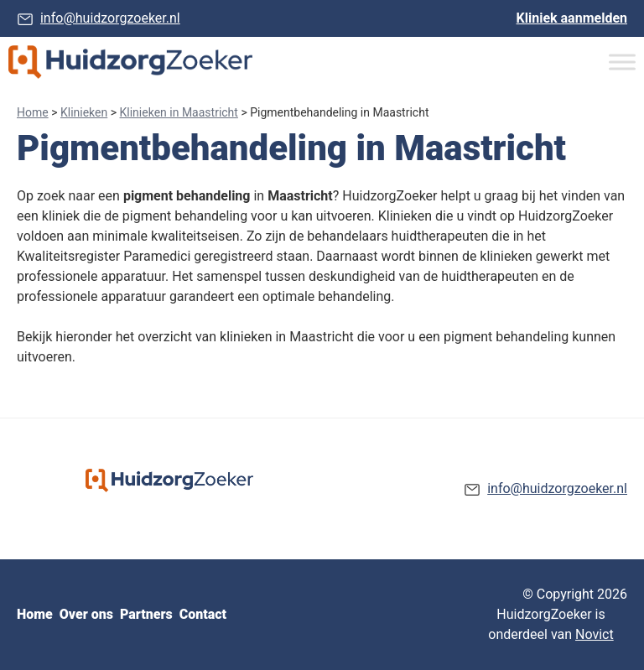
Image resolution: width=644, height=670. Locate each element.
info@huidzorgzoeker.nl (110, 18)
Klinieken (84, 112)
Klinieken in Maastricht (179, 112)
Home (33, 112)
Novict (595, 634)
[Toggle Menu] (622, 62)
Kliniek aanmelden (572, 18)
